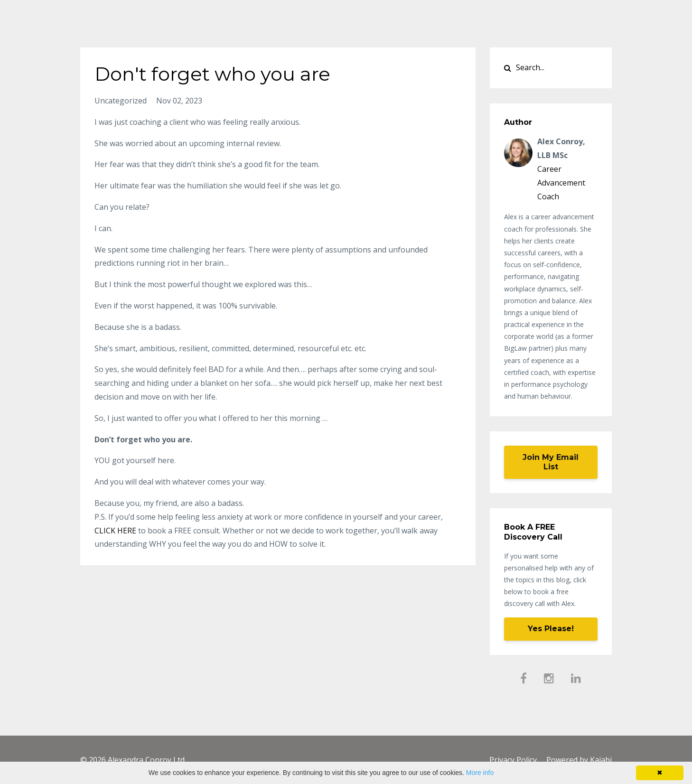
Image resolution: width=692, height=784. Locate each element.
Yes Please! (551, 629)
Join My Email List (551, 462)
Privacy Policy (513, 760)
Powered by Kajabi (579, 760)
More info (480, 773)
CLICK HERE (115, 531)
